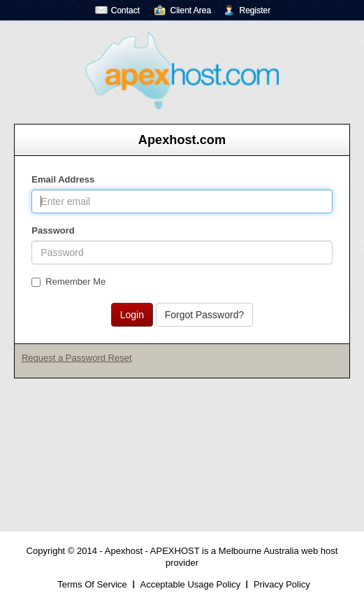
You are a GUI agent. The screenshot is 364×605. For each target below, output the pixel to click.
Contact (125, 10)
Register (255, 10)
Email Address (63, 179)
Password (53, 230)
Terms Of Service (92, 584)
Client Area (190, 10)
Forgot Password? (205, 315)
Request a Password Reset (77, 358)
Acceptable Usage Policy (190, 584)
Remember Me (68, 282)
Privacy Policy (282, 584)
